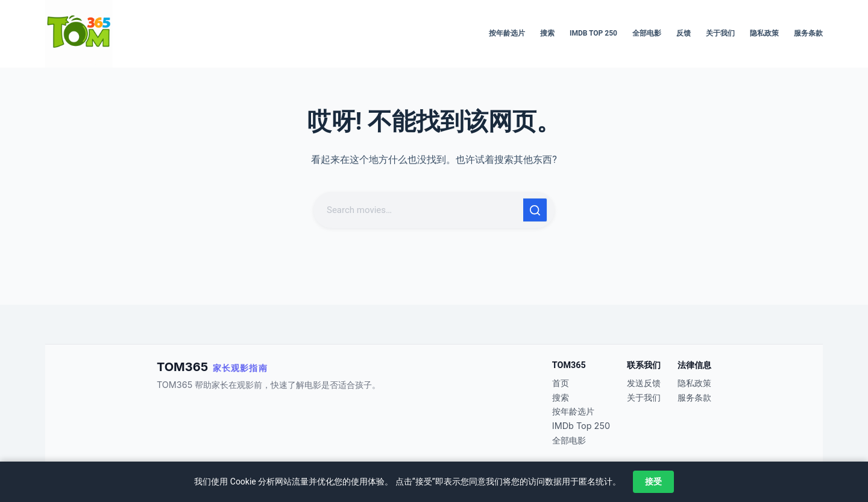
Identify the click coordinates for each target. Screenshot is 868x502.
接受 (653, 481)
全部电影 (647, 33)
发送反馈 (644, 383)
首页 (561, 383)
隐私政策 (764, 33)
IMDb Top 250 (593, 33)
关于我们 (720, 33)
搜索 (547, 33)
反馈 (684, 33)
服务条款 (808, 33)
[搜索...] (420, 210)
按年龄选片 (507, 33)
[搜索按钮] (535, 210)
